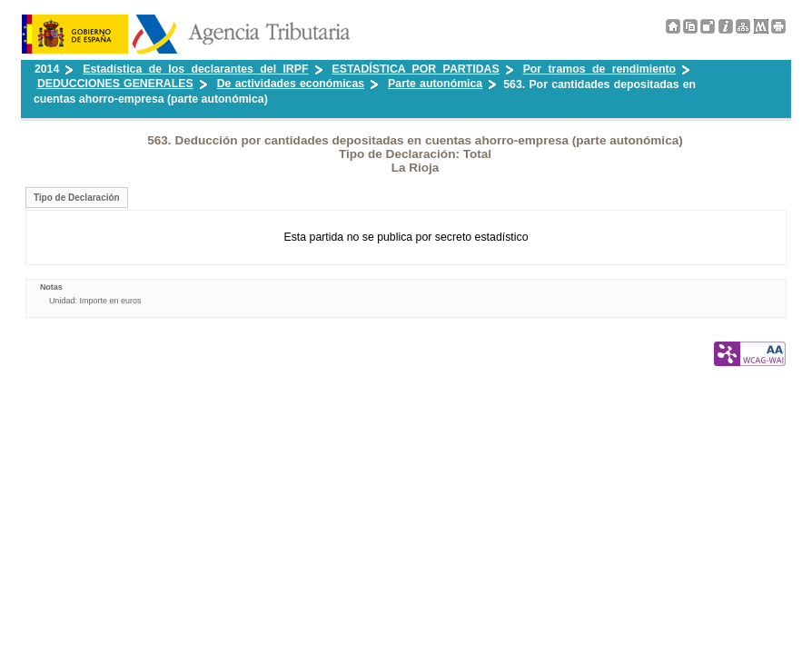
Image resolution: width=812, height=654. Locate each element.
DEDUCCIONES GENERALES (115, 84)
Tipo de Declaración (77, 198)
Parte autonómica (435, 84)
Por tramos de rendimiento (599, 69)
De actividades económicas (291, 84)
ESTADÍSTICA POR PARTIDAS (416, 69)
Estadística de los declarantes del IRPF (195, 69)
